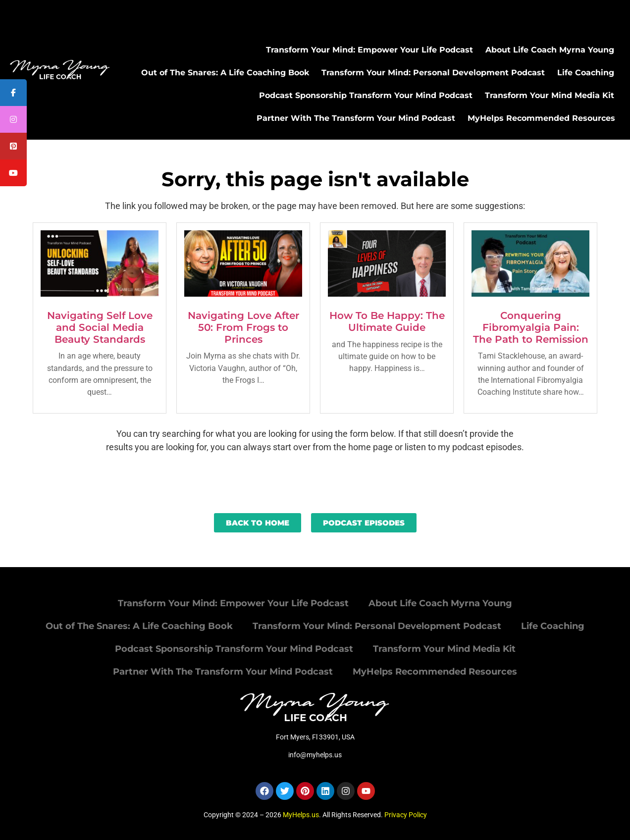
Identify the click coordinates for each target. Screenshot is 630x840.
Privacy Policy (406, 815)
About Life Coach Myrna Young (550, 50)
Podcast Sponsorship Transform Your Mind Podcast (366, 95)
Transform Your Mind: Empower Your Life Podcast (369, 50)
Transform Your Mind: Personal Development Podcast (433, 73)
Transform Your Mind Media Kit (550, 95)
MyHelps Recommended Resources (541, 118)
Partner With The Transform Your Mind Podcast (356, 118)
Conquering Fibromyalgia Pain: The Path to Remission (531, 327)
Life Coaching (586, 73)
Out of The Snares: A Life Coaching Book (225, 73)
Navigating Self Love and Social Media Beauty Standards (100, 327)
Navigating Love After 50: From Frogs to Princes (243, 327)
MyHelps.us (301, 815)
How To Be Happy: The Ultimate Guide (387, 321)
